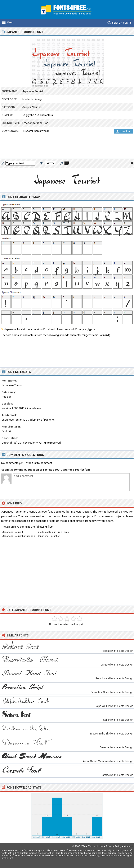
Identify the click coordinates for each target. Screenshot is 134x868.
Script (26, 107)
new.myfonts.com (102, 521)
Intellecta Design (32, 99)
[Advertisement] (67, 148)
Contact (128, 846)
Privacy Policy (114, 846)
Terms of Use (96, 846)
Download (124, 131)
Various (37, 107)
